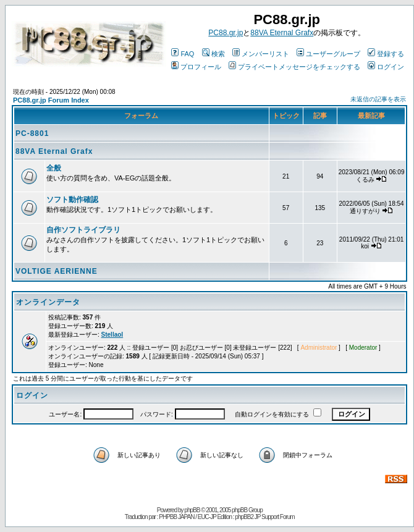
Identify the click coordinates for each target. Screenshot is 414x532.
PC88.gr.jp (226, 33)
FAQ (183, 54)
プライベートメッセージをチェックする (294, 67)
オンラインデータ (48, 302)
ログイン (386, 67)
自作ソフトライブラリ (83, 230)
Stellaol (112, 335)
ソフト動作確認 (72, 200)
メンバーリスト (261, 54)
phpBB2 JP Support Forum (264, 517)
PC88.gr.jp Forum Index (51, 100)
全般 (54, 168)
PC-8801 (32, 133)
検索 (213, 54)
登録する (386, 54)
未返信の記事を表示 (378, 99)
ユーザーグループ (328, 54)
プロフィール (196, 67)
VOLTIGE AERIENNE (57, 271)
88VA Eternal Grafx (282, 33)
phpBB (192, 510)
